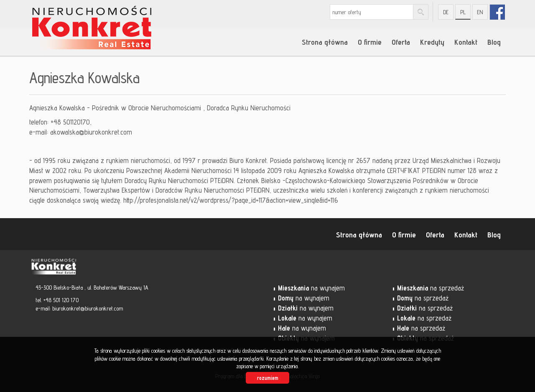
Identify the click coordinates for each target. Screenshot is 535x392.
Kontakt (466, 42)
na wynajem (311, 288)
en (480, 12)
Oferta (401, 42)
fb (497, 12)
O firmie (370, 42)
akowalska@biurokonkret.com (91, 132)
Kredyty (432, 42)
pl (463, 12)
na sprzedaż (431, 288)
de (446, 12)
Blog (494, 42)
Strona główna (325, 42)
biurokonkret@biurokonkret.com (88, 308)
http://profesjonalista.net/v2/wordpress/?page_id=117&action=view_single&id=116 (231, 200)
